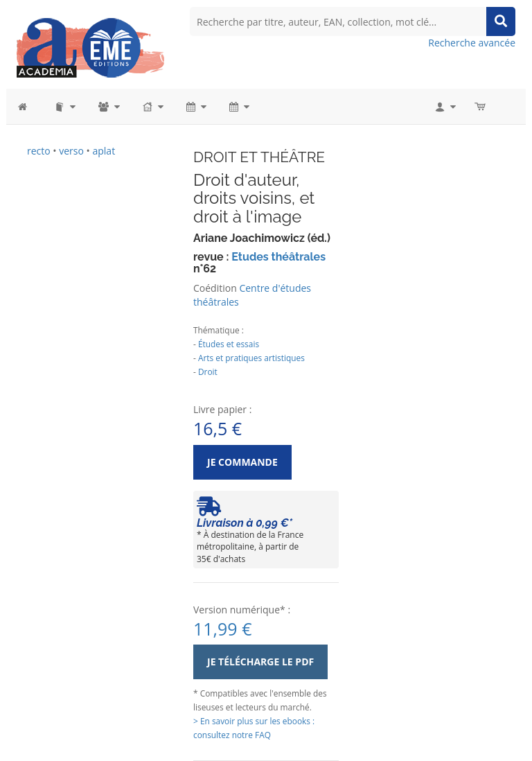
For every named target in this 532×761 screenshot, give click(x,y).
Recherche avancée (472, 43)
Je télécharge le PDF (260, 662)
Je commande (242, 462)
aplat (104, 151)
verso (71, 151)
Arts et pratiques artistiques (251, 358)
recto (39, 151)
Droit (208, 371)
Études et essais (229, 344)
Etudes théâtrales (278, 257)
